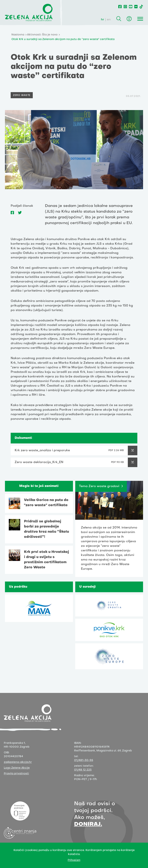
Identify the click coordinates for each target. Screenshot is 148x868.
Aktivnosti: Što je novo (42, 35)
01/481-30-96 (84, 760)
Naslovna (18, 35)
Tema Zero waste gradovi (99, 486)
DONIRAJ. (88, 824)
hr (103, 20)
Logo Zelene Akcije (17, 768)
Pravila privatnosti (16, 774)
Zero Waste (22, 95)
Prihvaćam (74, 860)
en (109, 20)
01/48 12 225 (83, 770)
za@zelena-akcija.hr (18, 762)
